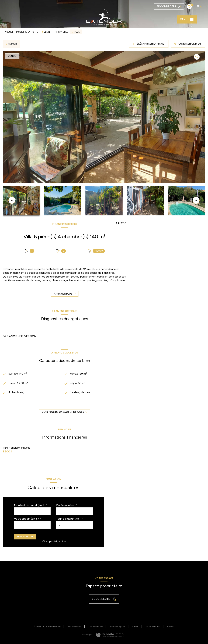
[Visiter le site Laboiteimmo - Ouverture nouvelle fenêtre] (110, 635)
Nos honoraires (74, 627)
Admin (135, 627)
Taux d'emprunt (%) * (69, 519)
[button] (196, 200)
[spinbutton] (74, 525)
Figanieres (62, 32)
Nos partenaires (96, 627)
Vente (47, 32)
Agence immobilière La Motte (21, 32)
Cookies (171, 627)
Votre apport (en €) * (27, 519)
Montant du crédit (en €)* (30, 505)
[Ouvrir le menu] (187, 19)
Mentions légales (117, 627)
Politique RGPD (153, 627)
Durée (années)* (67, 505)
